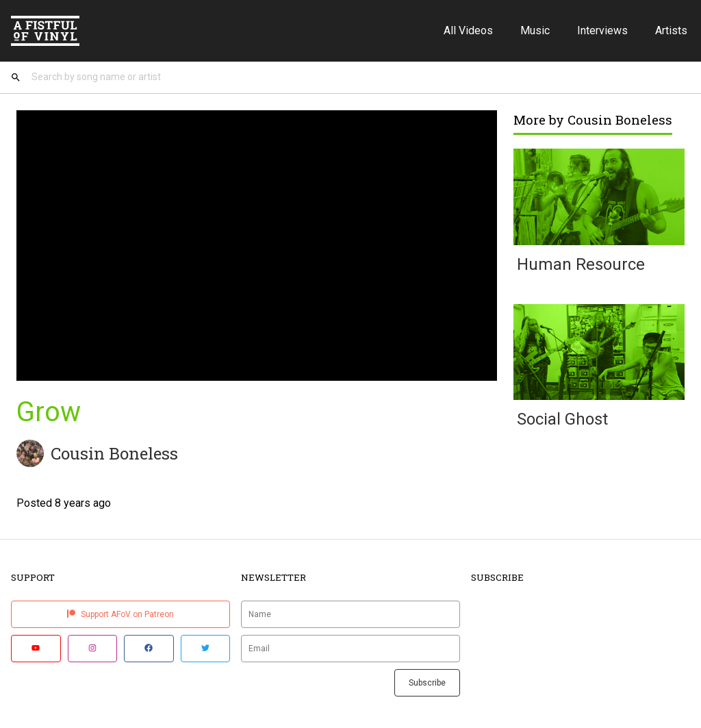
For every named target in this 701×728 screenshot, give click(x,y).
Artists (671, 30)
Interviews (602, 30)
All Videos (468, 30)
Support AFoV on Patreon (120, 614)
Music (535, 30)
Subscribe (427, 683)
